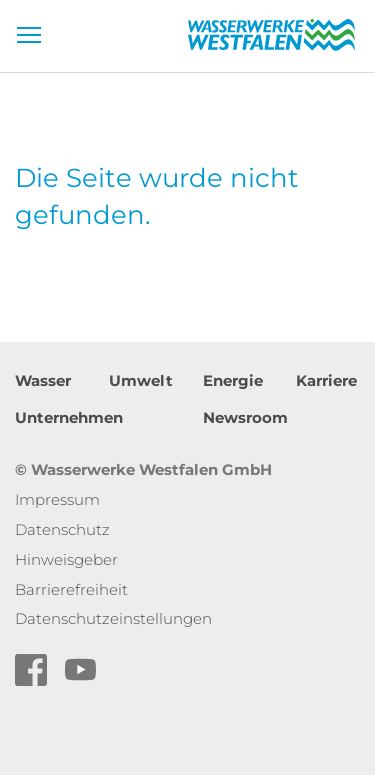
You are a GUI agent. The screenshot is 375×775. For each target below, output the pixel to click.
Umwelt (141, 380)
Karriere (326, 380)
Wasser (43, 380)
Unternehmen (69, 417)
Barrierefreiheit (71, 589)
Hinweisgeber (66, 559)
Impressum (57, 499)
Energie (233, 380)
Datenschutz (62, 529)
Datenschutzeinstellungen (113, 618)
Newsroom (245, 417)
